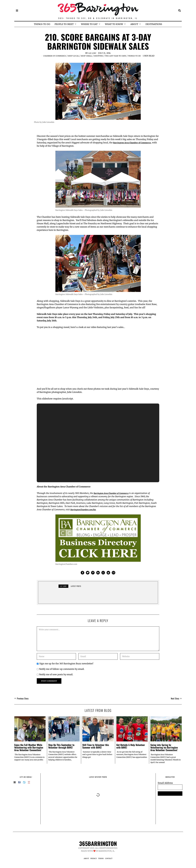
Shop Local (78, 56)
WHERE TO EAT (89, 24)
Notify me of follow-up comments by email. (62, 672)
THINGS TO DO (42, 24)
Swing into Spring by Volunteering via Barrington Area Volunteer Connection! (164, 750)
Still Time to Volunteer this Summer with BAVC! (96, 749)
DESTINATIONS (154, 24)
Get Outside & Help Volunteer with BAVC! (131, 749)
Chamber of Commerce (56, 56)
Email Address (165, 786)
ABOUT (134, 24)
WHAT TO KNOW (114, 24)
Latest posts (76, 589)
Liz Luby (92, 53)
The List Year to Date (125, 56)
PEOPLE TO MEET (64, 24)
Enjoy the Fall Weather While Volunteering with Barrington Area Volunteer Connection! (29, 750)
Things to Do (147, 56)
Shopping (106, 56)
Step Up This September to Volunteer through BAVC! (61, 749)
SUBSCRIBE (170, 796)
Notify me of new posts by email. (56, 677)
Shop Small (92, 56)
